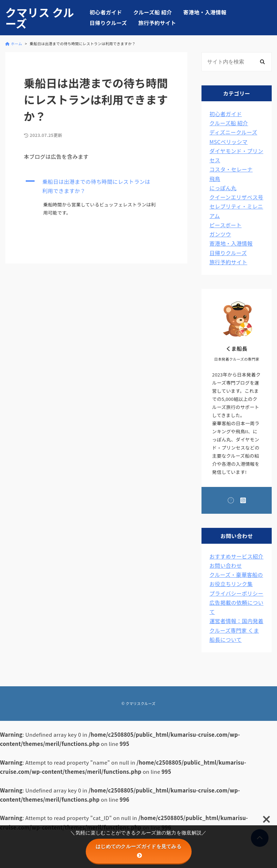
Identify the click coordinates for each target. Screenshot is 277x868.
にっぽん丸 (223, 188)
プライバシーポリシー (237, 593)
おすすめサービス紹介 (237, 556)
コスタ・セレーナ (231, 169)
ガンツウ (220, 234)
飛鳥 (215, 179)
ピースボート (226, 225)
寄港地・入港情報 (205, 12)
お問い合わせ (226, 565)
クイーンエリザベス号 (237, 197)
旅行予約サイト (157, 23)
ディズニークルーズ (233, 132)
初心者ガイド (106, 12)
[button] (97, 186)
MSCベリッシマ (229, 142)
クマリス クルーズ (40, 18)
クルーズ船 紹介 (153, 12)
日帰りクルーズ (108, 23)
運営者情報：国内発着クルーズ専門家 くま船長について (237, 630)
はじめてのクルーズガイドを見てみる (138, 851)
